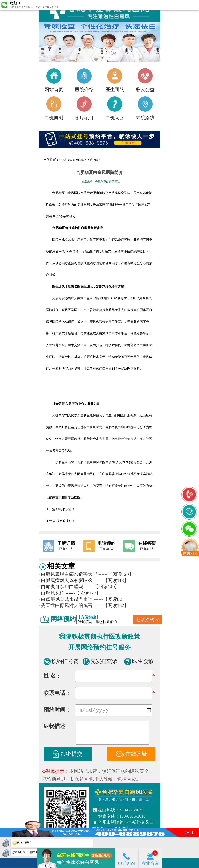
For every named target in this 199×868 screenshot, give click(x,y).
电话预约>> (148, 620)
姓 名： (52, 676)
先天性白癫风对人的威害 (66, 605)
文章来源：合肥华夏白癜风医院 (101, 182)
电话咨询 (127, 858)
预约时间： (57, 711)
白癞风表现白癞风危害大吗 (68, 574)
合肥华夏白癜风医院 (71, 160)
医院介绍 (92, 160)
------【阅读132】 (111, 605)
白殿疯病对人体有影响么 (66, 580)
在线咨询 (150, 858)
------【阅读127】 (83, 593)
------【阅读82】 (110, 599)
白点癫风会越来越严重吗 (66, 599)
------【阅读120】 (116, 574)
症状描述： (57, 727)
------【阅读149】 (102, 587)
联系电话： (57, 693)
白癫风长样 (52, 593)
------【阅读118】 (111, 580)
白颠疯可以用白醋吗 (61, 587)
